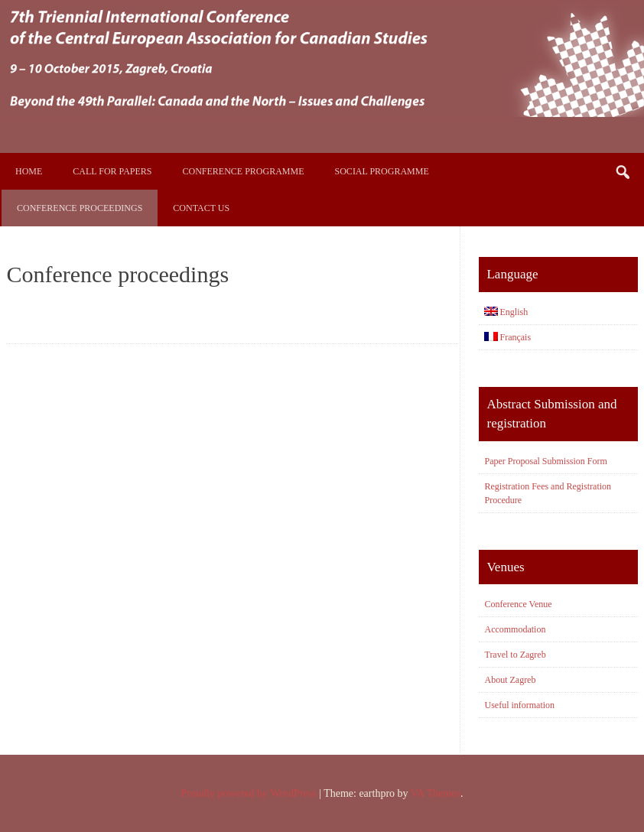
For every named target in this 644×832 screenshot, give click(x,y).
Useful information (519, 705)
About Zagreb (510, 680)
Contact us (201, 208)
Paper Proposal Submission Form (545, 461)
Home (29, 171)
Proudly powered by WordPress (248, 793)
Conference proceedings (80, 208)
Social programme (382, 171)
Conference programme (244, 171)
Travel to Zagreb (515, 655)
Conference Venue (518, 604)
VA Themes (436, 793)
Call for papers (112, 171)
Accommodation (515, 629)
